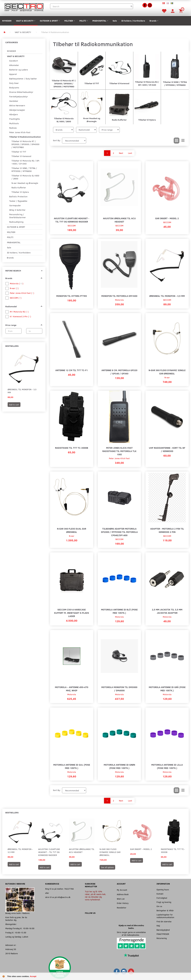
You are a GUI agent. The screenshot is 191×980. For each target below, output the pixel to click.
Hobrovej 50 (11, 949)
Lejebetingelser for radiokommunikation (165, 916)
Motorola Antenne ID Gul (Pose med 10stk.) (72, 766)
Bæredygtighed (163, 930)
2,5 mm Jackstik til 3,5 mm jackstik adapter (167, 611)
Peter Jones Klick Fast (119, 458)
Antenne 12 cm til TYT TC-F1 (72, 370)
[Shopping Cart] (181, 11)
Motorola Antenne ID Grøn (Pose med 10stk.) (119, 766)
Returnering (162, 938)
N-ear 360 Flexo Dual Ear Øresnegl (72, 530)
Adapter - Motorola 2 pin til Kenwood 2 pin (167, 530)
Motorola (119, 300)
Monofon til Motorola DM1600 (119, 296)
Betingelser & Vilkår (165, 910)
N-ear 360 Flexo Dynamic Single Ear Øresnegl (167, 372)
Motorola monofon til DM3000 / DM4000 (119, 689)
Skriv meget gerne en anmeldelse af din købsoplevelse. (131, 934)
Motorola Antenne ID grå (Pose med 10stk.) (167, 689)
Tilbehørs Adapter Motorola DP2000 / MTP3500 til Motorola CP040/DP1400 (119, 532)
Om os (159, 906)
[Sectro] (24, 7)
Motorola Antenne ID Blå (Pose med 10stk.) (119, 611)
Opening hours (163, 890)
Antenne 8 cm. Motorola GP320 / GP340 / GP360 (119, 372)
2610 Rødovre (12, 953)
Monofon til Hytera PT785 (72, 296)
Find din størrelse (164, 921)
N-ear (167, 377)
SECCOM (72, 226)
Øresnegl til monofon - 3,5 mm (22, 391)
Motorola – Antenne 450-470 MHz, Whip (72, 689)
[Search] (132, 6)
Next (121, 153)
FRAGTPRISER (163, 934)
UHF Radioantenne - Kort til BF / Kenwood (167, 449)
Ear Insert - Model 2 (167, 218)
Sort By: (57, 140)
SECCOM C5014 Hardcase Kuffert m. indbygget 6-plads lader (72, 613)
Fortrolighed (162, 898)
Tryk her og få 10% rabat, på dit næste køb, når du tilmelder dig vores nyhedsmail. (95, 895)
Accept (33, 976)
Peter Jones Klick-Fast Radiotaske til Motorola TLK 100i (119, 451)
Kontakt (160, 894)
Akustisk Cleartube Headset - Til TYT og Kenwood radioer (72, 220)
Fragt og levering (164, 902)
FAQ (158, 926)
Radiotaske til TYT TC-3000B (72, 448)
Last (130, 153)
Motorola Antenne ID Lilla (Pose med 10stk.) (167, 766)
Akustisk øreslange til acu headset (119, 220)
